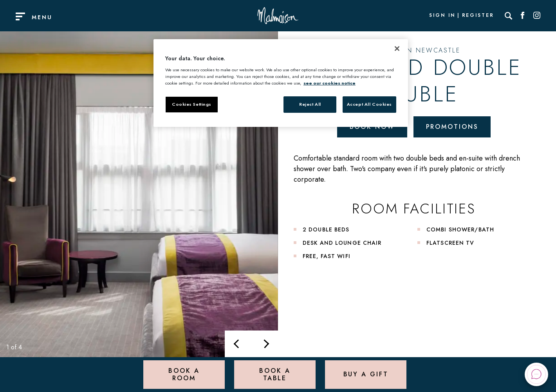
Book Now (372, 127)
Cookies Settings (192, 104)
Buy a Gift (366, 374)
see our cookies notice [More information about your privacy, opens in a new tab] (329, 83)
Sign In (442, 16)
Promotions (452, 127)
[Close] (397, 49)
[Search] (509, 16)
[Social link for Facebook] (523, 16)
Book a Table (275, 374)
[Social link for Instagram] (537, 16)
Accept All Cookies (369, 104)
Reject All (310, 104)
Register (478, 16)
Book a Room (184, 374)
